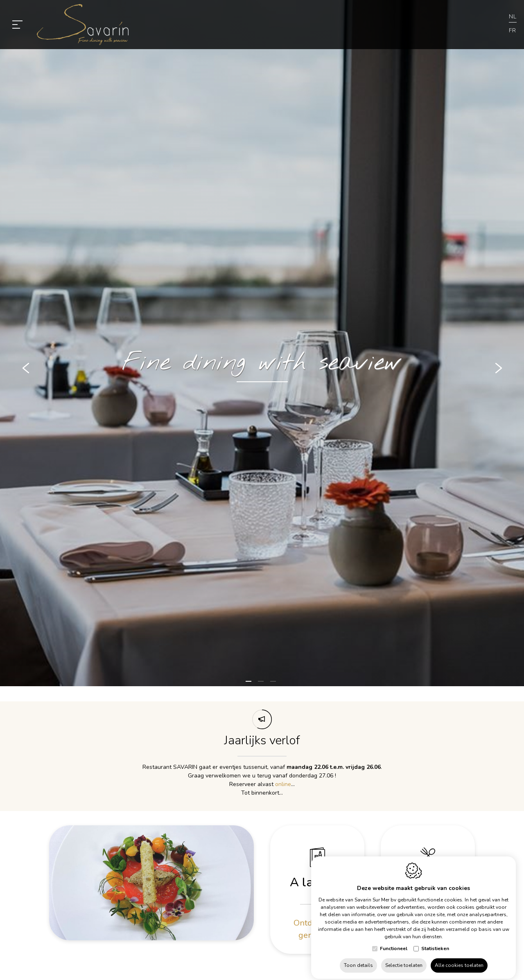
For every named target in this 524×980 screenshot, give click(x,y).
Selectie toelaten (404, 958)
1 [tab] (250, 685)
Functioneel (394, 942)
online (283, 784)
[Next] (498, 370)
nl (513, 17)
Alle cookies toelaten (459, 958)
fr (513, 30)
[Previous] (26, 370)
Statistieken (435, 942)
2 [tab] (262, 685)
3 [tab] (274, 685)
